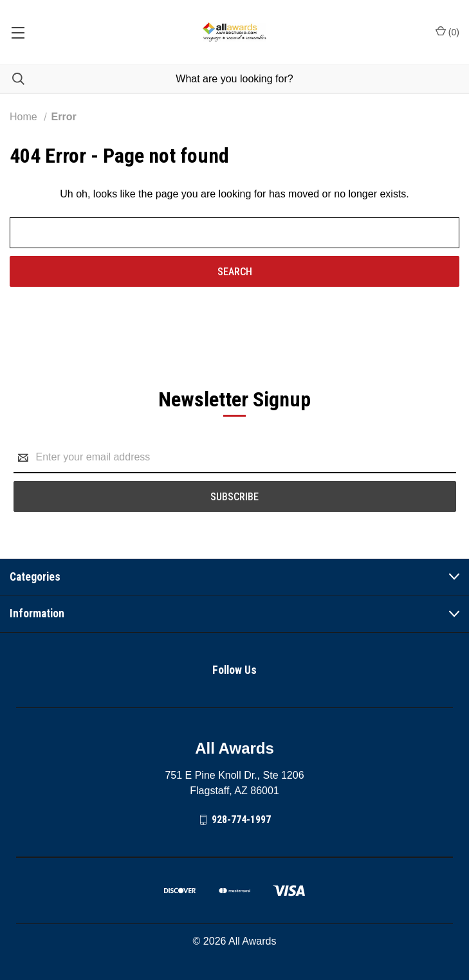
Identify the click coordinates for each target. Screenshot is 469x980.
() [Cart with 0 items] (447, 32)
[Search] (12, 79)
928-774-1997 (241, 820)
